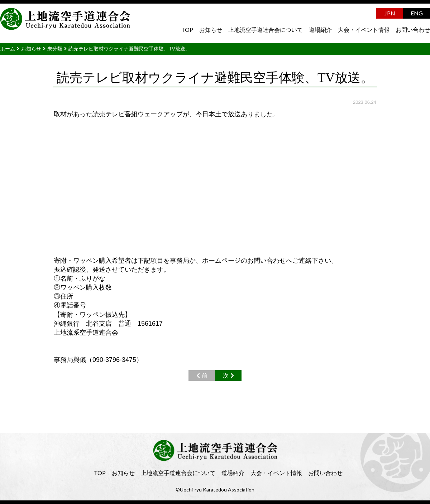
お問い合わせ (413, 30)
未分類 (55, 49)
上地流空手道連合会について (266, 30)
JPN (390, 13)
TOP (187, 30)
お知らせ (211, 30)
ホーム (8, 49)
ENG (417, 13)
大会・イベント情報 (364, 30)
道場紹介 (320, 30)
